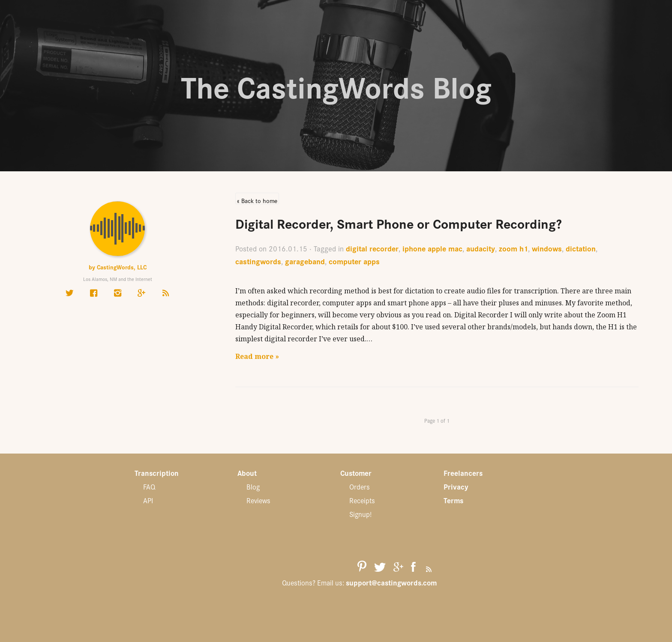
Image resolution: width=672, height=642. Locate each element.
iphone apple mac (432, 248)
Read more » (257, 356)
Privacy (456, 487)
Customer (356, 473)
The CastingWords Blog (336, 86)
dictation (581, 248)
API (148, 500)
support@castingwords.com (391, 582)
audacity (481, 248)
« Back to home (257, 200)
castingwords (258, 261)
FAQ (149, 487)
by (118, 267)
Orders (360, 487)
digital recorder (372, 248)
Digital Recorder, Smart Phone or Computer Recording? (398, 223)
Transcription (157, 473)
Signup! (360, 514)
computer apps (354, 261)
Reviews (258, 500)
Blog (253, 487)
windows (547, 248)
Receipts (362, 500)
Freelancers (463, 473)
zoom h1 (513, 248)
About (247, 473)
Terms (453, 500)
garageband (305, 261)
